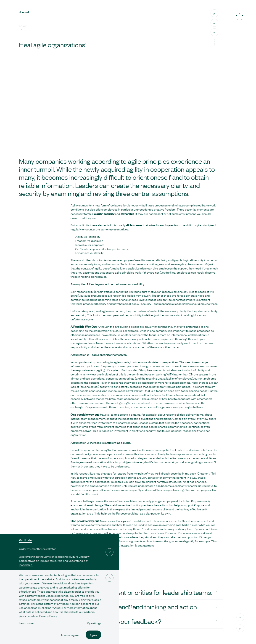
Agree (93, 635)
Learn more (26, 623)
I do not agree (70, 635)
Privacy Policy (48, 616)
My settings (94, 623)
